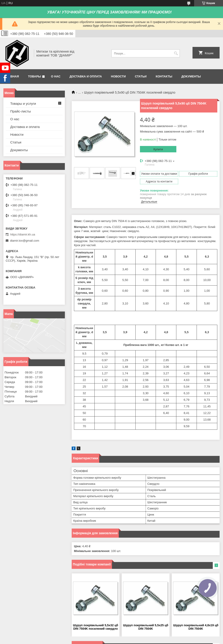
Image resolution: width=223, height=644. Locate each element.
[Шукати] (176, 53)
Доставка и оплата (86, 76)
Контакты (164, 76)
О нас (56, 76)
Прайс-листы (21, 111)
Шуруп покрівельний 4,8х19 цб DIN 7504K (196, 627)
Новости (118, 76)
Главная (12, 76)
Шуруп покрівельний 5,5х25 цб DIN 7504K (146, 627)
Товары (34, 76)
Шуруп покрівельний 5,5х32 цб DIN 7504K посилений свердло (96, 627)
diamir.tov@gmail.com (25, 241)
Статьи (141, 76)
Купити (158, 149)
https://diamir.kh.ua (23, 234)
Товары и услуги (23, 103)
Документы (191, 76)
